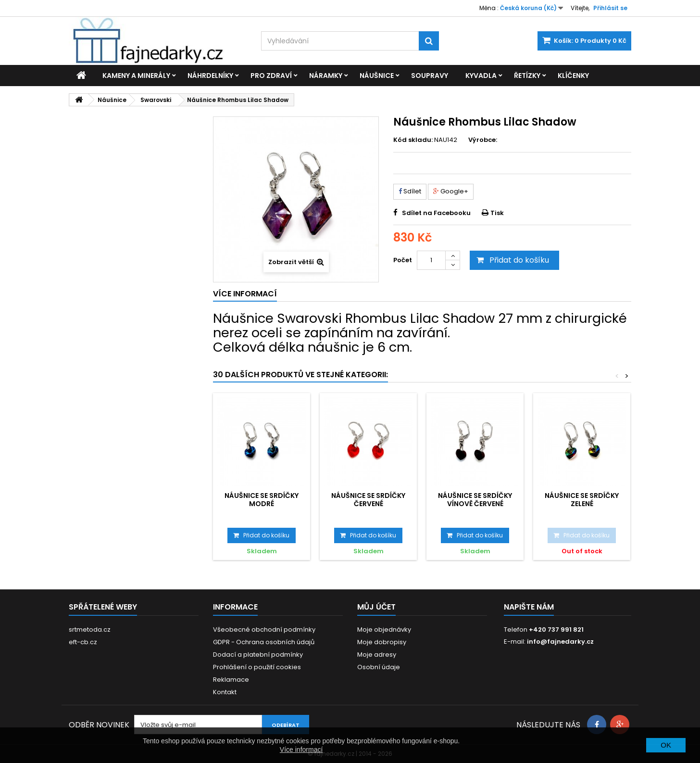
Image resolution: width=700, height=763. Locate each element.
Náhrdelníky (210, 76)
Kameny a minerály (136, 76)
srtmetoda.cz (90, 629)
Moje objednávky (384, 629)
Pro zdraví (271, 76)
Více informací (301, 750)
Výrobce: (483, 140)
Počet (403, 260)
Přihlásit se (610, 8)
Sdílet (410, 191)
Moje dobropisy (382, 642)
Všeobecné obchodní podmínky (264, 629)
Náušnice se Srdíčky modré (262, 499)
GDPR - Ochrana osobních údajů (264, 642)
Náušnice (377, 76)
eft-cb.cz (83, 642)
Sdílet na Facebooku (436, 213)
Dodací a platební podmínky (258, 655)
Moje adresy (377, 655)
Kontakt (225, 692)
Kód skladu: (413, 140)
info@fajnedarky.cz (560, 642)
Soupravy (430, 76)
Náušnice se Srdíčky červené (368, 499)
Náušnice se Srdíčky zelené (582, 499)
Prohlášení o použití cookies (257, 667)
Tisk (497, 213)
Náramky (326, 76)
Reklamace (231, 680)
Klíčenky (573, 76)
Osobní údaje (379, 667)
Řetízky (527, 76)
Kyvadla (481, 76)
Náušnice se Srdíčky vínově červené (475, 499)
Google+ (451, 191)
